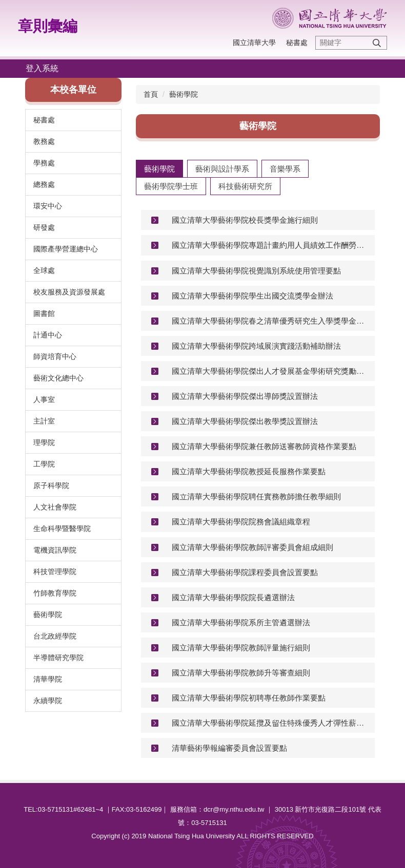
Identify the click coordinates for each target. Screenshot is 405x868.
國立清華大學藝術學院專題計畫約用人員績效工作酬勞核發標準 (269, 245)
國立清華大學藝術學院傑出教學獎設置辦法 (245, 421)
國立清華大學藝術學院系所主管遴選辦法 (241, 622)
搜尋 (377, 43)
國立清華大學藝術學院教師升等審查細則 (241, 673)
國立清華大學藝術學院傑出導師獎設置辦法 (245, 396)
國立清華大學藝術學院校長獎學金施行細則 (245, 220)
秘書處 (297, 43)
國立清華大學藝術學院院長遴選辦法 (233, 597)
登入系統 (42, 68)
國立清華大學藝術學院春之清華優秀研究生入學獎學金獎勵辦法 (269, 321)
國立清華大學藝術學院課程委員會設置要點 (245, 572)
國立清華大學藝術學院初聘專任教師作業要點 (249, 698)
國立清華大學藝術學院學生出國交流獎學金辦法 (252, 296)
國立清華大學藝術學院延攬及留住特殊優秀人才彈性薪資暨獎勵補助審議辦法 (269, 723)
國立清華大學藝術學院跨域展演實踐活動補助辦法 (256, 346)
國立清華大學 (254, 43)
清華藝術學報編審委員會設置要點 (229, 748)
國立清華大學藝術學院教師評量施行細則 (241, 648)
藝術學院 (184, 94)
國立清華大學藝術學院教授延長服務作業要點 (249, 471)
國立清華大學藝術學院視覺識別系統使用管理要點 (256, 271)
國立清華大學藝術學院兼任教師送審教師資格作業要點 (264, 446)
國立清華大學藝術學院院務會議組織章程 (241, 522)
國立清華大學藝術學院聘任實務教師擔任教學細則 (256, 496)
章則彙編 (48, 26)
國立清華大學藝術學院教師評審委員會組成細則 (252, 547)
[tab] (159, 169)
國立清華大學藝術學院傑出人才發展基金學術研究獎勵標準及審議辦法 (269, 371)
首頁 (151, 94)
